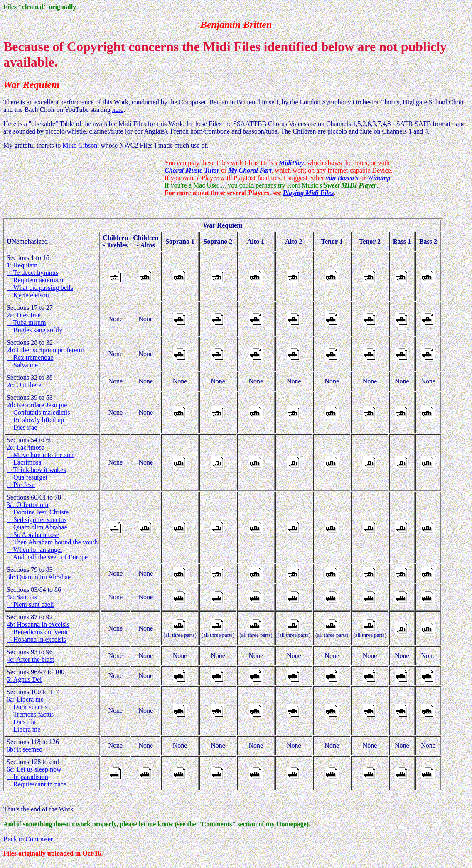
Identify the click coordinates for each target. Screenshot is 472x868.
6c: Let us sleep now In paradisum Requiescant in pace (37, 777)
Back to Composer (28, 839)
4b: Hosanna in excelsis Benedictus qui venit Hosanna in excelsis (38, 632)
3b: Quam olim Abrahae (39, 577)
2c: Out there (24, 385)
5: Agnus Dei (24, 679)
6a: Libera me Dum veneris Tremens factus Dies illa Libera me (30, 714)
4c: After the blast (30, 659)
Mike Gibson (80, 145)
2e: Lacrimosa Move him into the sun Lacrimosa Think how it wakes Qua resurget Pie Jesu (40, 466)
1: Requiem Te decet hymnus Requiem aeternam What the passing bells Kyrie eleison (40, 280)
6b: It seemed (25, 749)
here (118, 110)
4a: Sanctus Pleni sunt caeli (30, 601)
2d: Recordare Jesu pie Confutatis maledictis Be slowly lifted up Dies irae (38, 416)
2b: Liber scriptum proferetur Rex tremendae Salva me (45, 357)
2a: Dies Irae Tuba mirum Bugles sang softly (34, 323)
